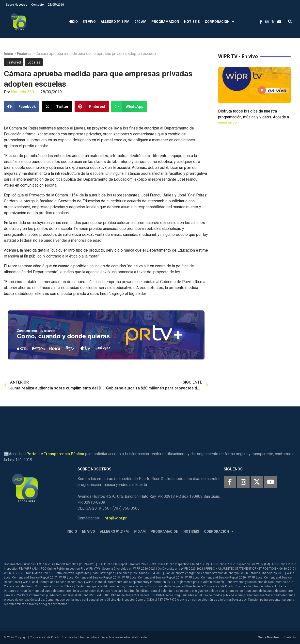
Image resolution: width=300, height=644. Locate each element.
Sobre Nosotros (17, 5)
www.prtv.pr (229, 123)
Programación (165, 22)
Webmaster (140, 637)
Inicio (73, 22)
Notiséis (192, 22)
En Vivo (89, 22)
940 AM (140, 22)
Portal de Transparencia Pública (55, 454)
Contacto (38, 5)
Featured (24, 54)
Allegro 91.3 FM (115, 22)
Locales (34, 62)
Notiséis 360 (22, 92)
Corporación (220, 22)
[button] (290, 22)
